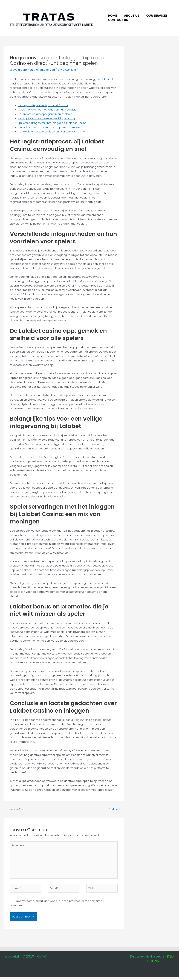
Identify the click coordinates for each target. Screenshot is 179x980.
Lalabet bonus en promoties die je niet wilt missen (51, 127)
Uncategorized (47, 70)
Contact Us (117, 20)
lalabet (109, 79)
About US (130, 16)
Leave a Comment (22, 70)
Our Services (154, 16)
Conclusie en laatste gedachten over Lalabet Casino (53, 131)
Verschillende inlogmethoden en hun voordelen (49, 110)
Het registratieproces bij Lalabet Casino (44, 105)
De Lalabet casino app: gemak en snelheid (46, 114)
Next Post (116, 809)
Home (112, 16)
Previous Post (14, 809)
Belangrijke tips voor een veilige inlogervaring (47, 118)
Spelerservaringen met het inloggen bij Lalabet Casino (53, 123)
